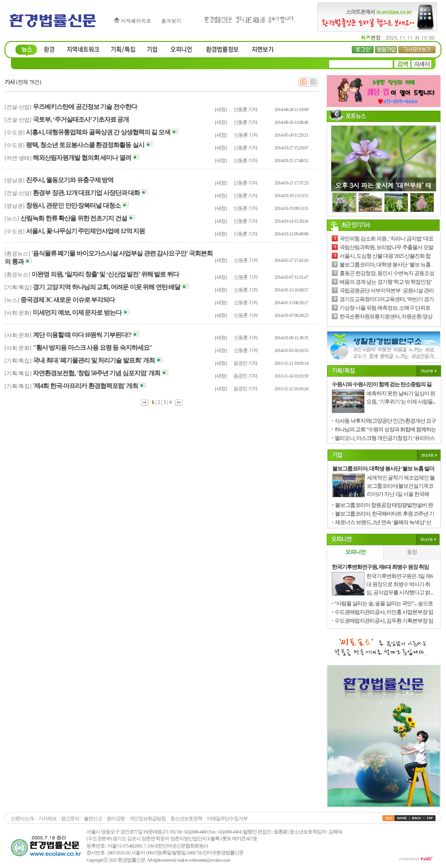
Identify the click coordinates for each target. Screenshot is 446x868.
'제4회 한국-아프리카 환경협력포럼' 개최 (85, 386)
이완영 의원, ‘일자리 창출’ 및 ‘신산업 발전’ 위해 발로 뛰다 (105, 274)
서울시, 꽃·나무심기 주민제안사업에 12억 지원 (85, 231)
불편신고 (93, 818)
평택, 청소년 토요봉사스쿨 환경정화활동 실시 (85, 145)
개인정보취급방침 (147, 818)
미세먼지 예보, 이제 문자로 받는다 (77, 313)
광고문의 (70, 818)
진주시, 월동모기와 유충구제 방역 (70, 180)
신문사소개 (22, 818)
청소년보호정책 (186, 818)
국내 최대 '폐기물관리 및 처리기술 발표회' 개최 (94, 360)
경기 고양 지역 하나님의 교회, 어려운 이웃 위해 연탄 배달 (106, 287)
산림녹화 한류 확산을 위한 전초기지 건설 (74, 218)
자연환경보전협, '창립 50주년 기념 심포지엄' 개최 (96, 373)
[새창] (220, 109)
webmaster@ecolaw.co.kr (209, 860)
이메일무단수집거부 (227, 818)
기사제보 (47, 818)
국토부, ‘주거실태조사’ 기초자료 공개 (81, 120)
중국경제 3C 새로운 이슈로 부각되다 (68, 300)
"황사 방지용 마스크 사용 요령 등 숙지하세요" (93, 348)
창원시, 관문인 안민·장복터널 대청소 (73, 206)
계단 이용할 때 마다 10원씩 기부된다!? (82, 335)
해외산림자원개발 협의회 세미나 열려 (82, 158)
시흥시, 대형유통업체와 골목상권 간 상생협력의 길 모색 (98, 132)
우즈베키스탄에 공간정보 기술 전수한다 (85, 107)
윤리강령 (116, 818)
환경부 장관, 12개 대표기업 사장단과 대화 (86, 193)
